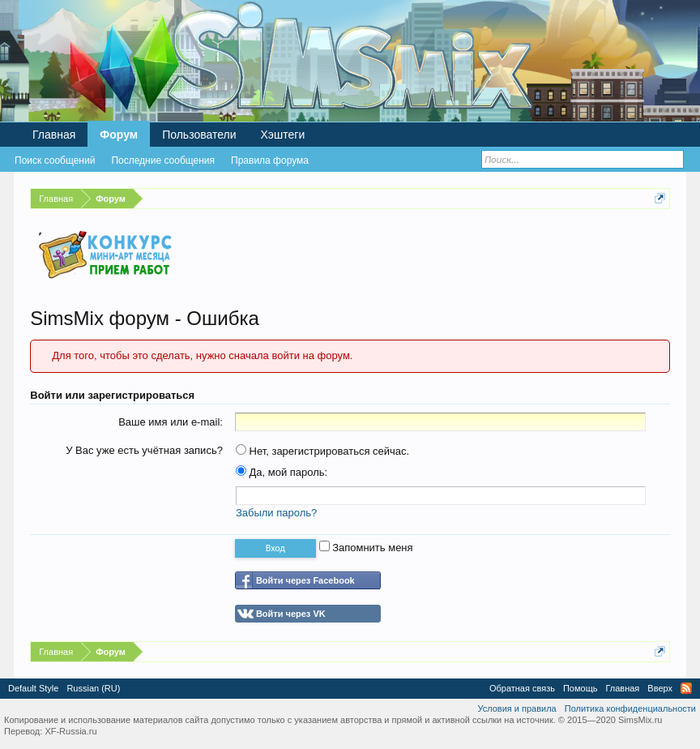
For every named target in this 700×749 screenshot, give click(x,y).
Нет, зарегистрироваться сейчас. (322, 451)
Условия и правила (516, 708)
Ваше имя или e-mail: (171, 422)
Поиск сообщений (55, 160)
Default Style (33, 688)
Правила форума (270, 160)
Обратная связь (522, 688)
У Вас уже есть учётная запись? (144, 450)
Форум (119, 135)
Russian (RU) (93, 688)
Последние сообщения (163, 160)
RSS (686, 688)
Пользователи (199, 135)
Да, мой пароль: (282, 472)
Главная (54, 135)
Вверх (660, 688)
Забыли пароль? (276, 513)
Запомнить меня (366, 548)
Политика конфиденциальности (630, 708)
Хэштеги (283, 135)
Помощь (580, 688)
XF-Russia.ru (70, 731)
